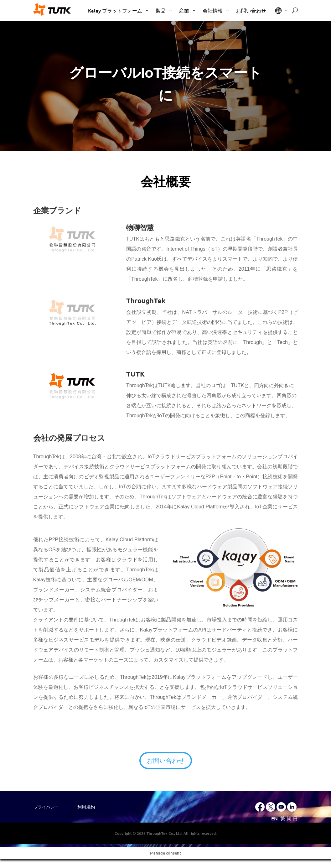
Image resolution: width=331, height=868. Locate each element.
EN (274, 818)
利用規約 (86, 807)
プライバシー (46, 807)
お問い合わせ (166, 761)
